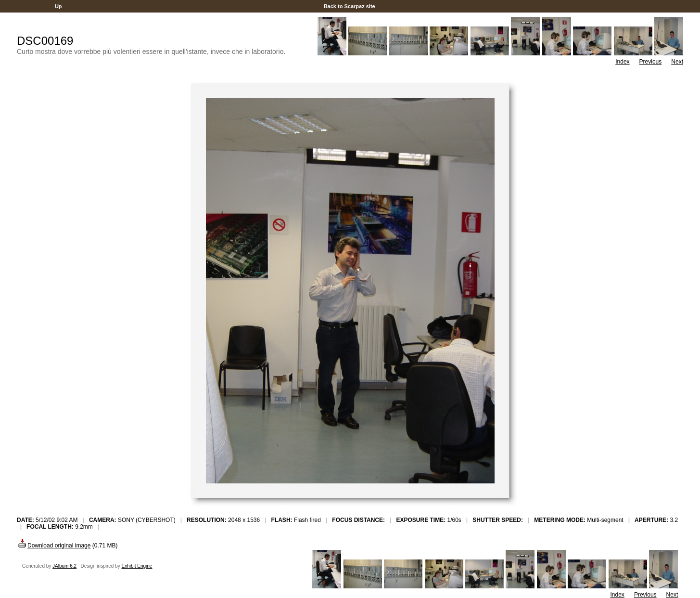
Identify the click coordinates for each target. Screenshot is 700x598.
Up (58, 6)
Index (622, 62)
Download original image (54, 546)
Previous (651, 62)
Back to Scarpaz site (350, 6)
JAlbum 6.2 (64, 566)
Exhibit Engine (137, 566)
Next (677, 62)
